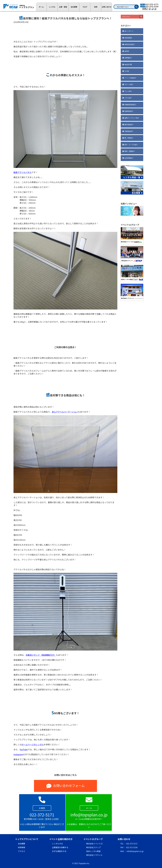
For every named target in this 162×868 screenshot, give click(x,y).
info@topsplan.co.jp (135, 851)
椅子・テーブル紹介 (131, 145)
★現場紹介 (128, 58)
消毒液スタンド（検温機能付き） (41, 655)
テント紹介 (128, 91)
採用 (96, 7)
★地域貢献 (128, 38)
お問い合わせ (107, 7)
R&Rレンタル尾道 (93, 851)
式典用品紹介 (129, 131)
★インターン (129, 31)
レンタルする (57, 844)
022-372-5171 (132, 844)
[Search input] (131, 17)
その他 (127, 71)
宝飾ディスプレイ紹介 (132, 118)
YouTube (24, 749)
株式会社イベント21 (94, 844)
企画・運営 (63, 7)
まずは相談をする (59, 851)
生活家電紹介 (129, 158)
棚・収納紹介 (129, 138)
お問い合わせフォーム (65, 786)
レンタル (52, 7)
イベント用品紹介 (130, 78)
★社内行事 (128, 64)
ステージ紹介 (129, 84)
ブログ (85, 7)
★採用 (127, 51)
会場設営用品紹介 (130, 105)
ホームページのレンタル (33, 744)
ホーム (41, 7)
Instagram (18, 754)
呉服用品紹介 (129, 111)
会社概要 (74, 7)
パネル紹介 (128, 98)
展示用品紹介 (129, 125)
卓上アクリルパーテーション (65, 412)
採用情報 (21, 847)
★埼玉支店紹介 (130, 44)
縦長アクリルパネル (23, 172)
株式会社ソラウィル (94, 855)
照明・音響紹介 (130, 151)
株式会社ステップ (93, 847)
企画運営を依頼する (60, 847)
